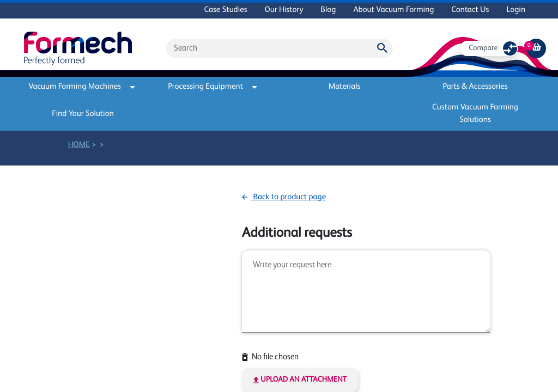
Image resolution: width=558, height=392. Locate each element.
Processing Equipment (213, 87)
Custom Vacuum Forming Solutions (475, 114)
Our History (284, 10)
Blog (328, 10)
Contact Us (470, 10)
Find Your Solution (83, 114)
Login (516, 10)
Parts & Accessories (475, 87)
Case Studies (225, 10)
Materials (345, 87)
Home (79, 145)
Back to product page (284, 197)
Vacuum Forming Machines (82, 87)
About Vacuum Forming (393, 10)
